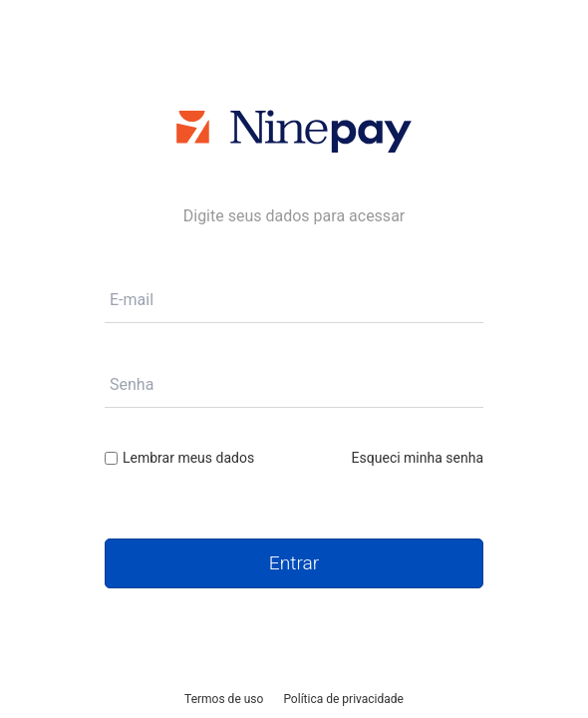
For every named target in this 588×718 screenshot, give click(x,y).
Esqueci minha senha (418, 458)
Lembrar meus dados (179, 458)
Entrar (294, 563)
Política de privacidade (343, 699)
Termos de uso (224, 699)
